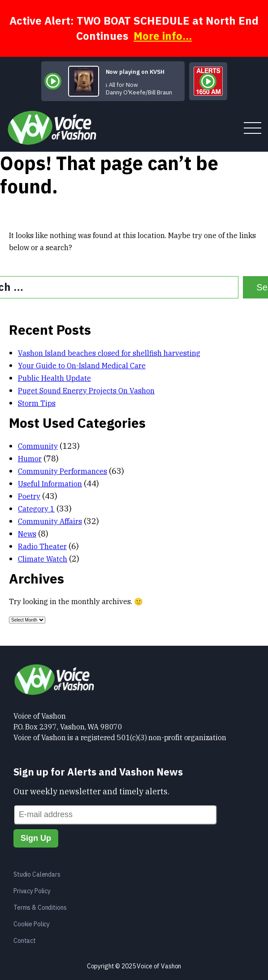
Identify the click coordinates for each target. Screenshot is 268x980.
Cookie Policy (32, 924)
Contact (25, 941)
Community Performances (63, 471)
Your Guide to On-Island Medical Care (82, 366)
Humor (30, 459)
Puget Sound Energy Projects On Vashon (86, 391)
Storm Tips (37, 403)
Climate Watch (43, 559)
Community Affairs (50, 521)
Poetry (29, 496)
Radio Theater (42, 546)
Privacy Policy (32, 891)
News (27, 534)
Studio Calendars (37, 874)
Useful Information (50, 484)
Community (38, 446)
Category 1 (36, 509)
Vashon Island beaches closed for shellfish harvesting (109, 353)
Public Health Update (54, 378)
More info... (163, 36)
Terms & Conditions (40, 908)
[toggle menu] (253, 129)
